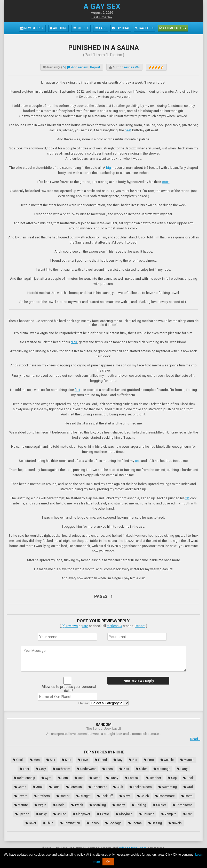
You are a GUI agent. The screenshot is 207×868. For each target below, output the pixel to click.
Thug (48, 823)
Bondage (113, 823)
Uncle (59, 805)
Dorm (187, 796)
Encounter (98, 787)
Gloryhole (124, 814)
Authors (58, 28)
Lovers (21, 796)
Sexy (41, 769)
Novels (175, 823)
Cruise (60, 814)
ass (138, 461)
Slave (125, 796)
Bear (95, 778)
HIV (79, 778)
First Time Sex (102, 17)
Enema (135, 823)
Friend (101, 760)
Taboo (93, 823)
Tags (101, 28)
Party (182, 769)
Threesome (183, 805)
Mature (21, 805)
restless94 (132, 67)
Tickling (139, 805)
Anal (38, 787)
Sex (51, 760)
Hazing (155, 823)
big (109, 168)
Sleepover (81, 814)
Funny (112, 778)
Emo (149, 760)
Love (83, 760)
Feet (24, 769)
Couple (167, 760)
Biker (31, 823)
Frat (187, 814)
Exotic (103, 814)
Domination (70, 823)
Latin (54, 787)
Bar (133, 760)
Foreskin (74, 787)
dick (74, 342)
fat (187, 498)
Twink (77, 805)
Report (95, 67)
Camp (20, 787)
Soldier (159, 805)
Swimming (168, 787)
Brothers (42, 796)
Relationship (24, 778)
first (77, 390)
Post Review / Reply (138, 681)
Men (35, 760)
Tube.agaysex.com (133, 848)
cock (166, 182)
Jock (188, 778)
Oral (188, 787)
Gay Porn (144, 28)
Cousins (147, 814)
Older (141, 769)
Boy (118, 760)
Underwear (86, 769)
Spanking (98, 805)
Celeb (143, 796)
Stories (81, 28)
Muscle (187, 760)
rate (85, 626)
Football (132, 778)
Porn (63, 778)
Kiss (66, 760)
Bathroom (61, 769)
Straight (83, 796)
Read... (195, 739)
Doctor (63, 796)
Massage (162, 769)
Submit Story (173, 28)
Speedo (22, 814)
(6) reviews (70, 626)
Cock (18, 760)
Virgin (40, 805)
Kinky (41, 814)
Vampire (169, 814)
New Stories (32, 28)
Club (118, 787)
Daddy (119, 805)
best (128, 130)
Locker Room (141, 787)
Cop (172, 778)
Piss (124, 769)
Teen (108, 769)
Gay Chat (121, 28)
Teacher (154, 778)
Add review (77, 67)
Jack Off (105, 796)
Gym (46, 778)
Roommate (165, 796)
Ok (108, 862)
